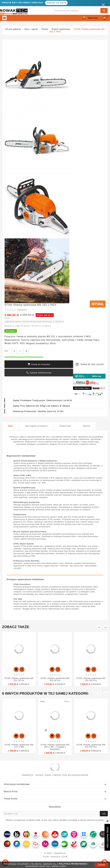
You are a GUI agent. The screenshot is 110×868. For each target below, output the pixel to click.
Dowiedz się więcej (56, 3)
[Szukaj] (77, 11)
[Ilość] (14, 351)
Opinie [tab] (87, 426)
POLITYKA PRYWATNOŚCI (73, 864)
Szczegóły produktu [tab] (36, 426)
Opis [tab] (11, 426)
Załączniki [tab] (65, 426)
